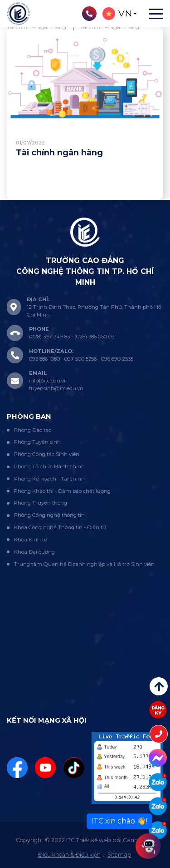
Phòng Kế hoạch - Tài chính (49, 479)
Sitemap (119, 855)
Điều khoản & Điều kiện (69, 855)
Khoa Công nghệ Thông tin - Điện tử (60, 527)
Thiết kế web (94, 840)
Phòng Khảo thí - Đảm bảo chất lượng (62, 491)
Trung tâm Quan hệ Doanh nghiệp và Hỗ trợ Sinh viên (84, 564)
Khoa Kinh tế (31, 540)
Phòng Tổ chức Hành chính (49, 466)
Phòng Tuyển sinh (37, 442)
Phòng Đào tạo (33, 430)
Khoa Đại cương (34, 552)
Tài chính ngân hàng (59, 152)
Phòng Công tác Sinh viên (47, 454)
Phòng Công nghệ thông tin (49, 515)
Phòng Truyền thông (41, 503)
